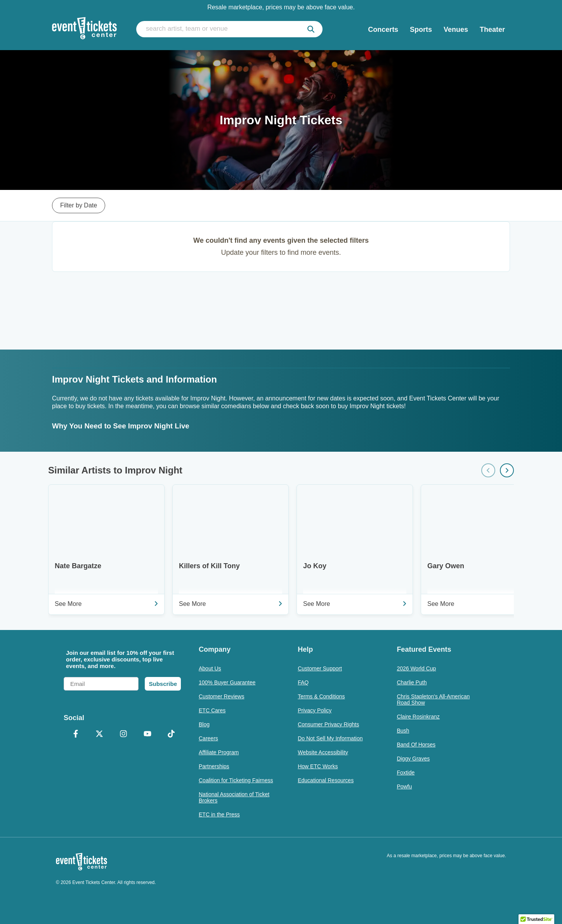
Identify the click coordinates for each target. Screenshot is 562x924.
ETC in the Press (219, 814)
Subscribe (163, 684)
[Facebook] (76, 734)
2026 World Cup (416, 668)
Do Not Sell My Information (330, 738)
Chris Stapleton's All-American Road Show (433, 700)
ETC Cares (212, 710)
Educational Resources (326, 780)
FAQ (303, 682)
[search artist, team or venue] (229, 29)
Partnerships (214, 766)
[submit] (311, 29)
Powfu (404, 787)
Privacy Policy (315, 710)
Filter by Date (79, 205)
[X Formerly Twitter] (100, 734)
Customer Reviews (221, 696)
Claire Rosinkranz (418, 717)
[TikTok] (171, 734)
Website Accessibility (323, 752)
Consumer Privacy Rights (328, 724)
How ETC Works (318, 766)
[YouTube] (147, 734)
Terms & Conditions (321, 696)
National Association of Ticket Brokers (234, 797)
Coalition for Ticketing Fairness (236, 780)
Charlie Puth (412, 682)
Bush (403, 731)
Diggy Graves (413, 759)
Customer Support (320, 668)
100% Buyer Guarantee (227, 682)
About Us (210, 668)
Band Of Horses (416, 745)
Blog (204, 724)
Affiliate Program (219, 752)
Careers (208, 738)
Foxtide (406, 773)
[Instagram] (123, 734)
